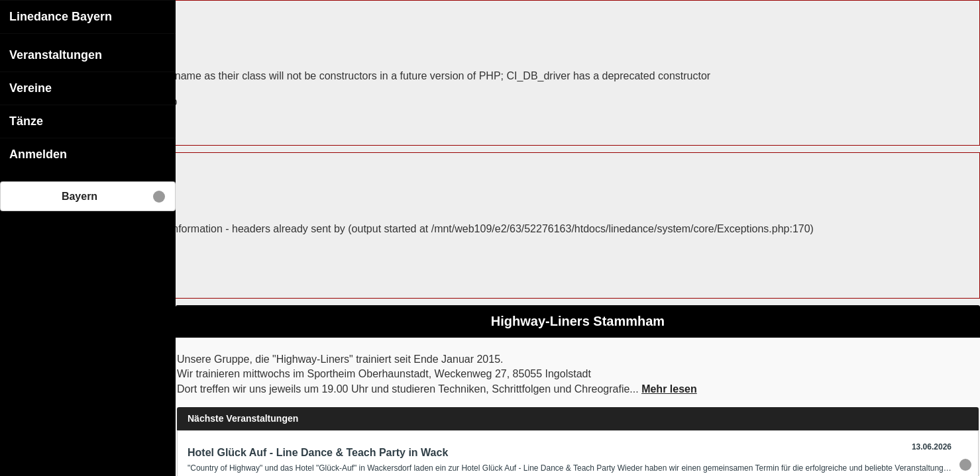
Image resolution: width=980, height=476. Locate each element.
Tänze (26, 120)
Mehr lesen (669, 388)
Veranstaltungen (56, 54)
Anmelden (38, 154)
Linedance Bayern (61, 16)
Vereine (30, 87)
